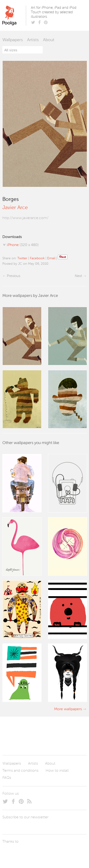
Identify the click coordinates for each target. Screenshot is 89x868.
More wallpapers (68, 709)
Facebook (37, 258)
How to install (57, 771)
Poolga (15, 15)
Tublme (47, 853)
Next (78, 276)
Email (51, 258)
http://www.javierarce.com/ (25, 218)
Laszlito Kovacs (11, 853)
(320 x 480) (23, 245)
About (49, 40)
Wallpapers (13, 40)
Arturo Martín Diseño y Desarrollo (27, 853)
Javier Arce (15, 208)
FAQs (7, 778)
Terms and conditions (20, 771)
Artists (33, 40)
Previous (14, 276)
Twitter (22, 258)
